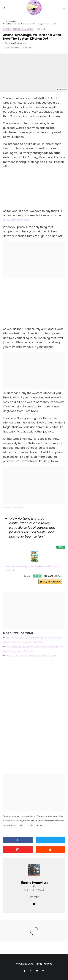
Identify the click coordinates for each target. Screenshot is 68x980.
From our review (14, 507)
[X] (31, 971)
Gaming (7, 29)
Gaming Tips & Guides (23, 29)
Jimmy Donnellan (11, 48)
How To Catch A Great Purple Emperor (31, 656)
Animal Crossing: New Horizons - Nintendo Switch (33, 568)
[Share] (18, 840)
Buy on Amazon (52, 582)
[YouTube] (37, 971)
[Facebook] (25, 971)
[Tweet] (50, 840)
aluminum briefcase (17, 220)
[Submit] (50, 850)
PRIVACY (48, 964)
